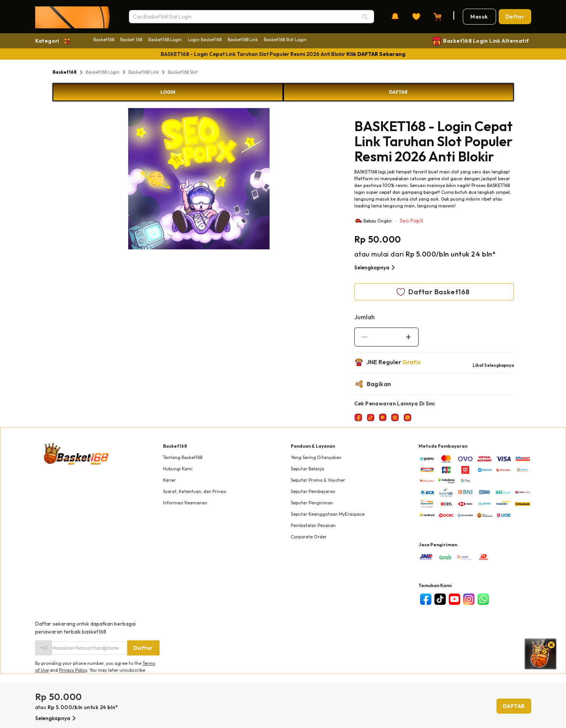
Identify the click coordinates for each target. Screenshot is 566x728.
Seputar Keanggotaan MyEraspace (328, 514)
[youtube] (454, 599)
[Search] (365, 17)
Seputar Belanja (307, 469)
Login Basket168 (205, 39)
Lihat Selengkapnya (493, 365)
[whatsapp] (483, 599)
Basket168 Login (165, 39)
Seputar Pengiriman (312, 503)
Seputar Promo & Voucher (318, 480)
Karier (169, 480)
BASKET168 (366, 172)
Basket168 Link (243, 39)
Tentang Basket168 (183, 457)
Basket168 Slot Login (285, 39)
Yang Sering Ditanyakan (316, 457)
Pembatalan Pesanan (313, 525)
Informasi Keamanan (185, 503)
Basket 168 (131, 39)
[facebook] (426, 599)
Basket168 (104, 39)
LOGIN (168, 92)
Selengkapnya (376, 267)
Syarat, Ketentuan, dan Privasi (195, 491)
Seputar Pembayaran (313, 491)
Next (275, 180)
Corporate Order (309, 537)
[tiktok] (440, 599)
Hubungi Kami (178, 469)
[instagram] (469, 599)
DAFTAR (398, 92)
